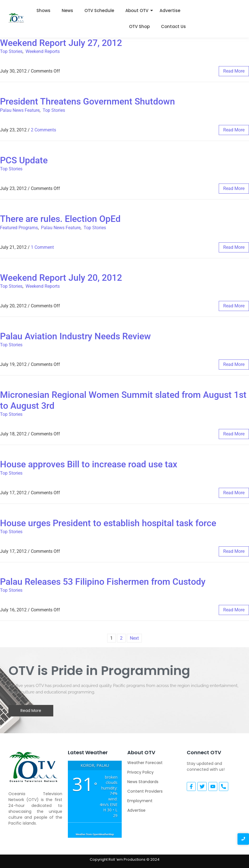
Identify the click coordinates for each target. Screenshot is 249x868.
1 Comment (42, 247)
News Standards (143, 782)
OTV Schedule (99, 11)
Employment (140, 801)
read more (234, 71)
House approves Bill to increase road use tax (89, 464)
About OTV (137, 11)
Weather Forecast (145, 763)
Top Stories (11, 51)
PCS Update (24, 160)
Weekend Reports (43, 51)
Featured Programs (19, 228)
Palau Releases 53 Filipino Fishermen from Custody (103, 582)
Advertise (170, 11)
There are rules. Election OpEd (60, 219)
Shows (43, 11)
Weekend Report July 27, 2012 (61, 43)
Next (134, 638)
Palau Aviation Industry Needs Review (75, 336)
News (67, 11)
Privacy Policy (140, 772)
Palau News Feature (20, 110)
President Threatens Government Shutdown (87, 101)
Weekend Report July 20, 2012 (61, 278)
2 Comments (43, 130)
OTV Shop (139, 26)
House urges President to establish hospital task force (108, 523)
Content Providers (145, 791)
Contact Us (173, 26)
